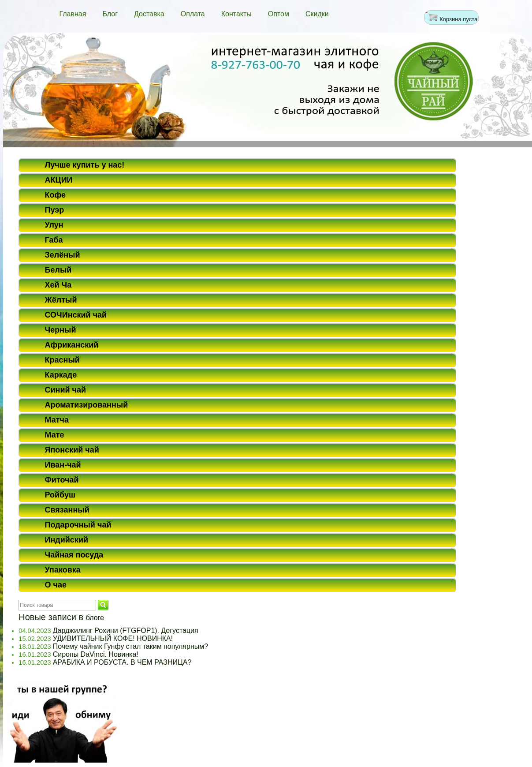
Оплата (193, 14)
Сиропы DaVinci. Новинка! (96, 654)
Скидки (317, 14)
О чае (56, 585)
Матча (57, 420)
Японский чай (72, 450)
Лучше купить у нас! (85, 165)
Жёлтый (61, 300)
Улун (54, 225)
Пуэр (55, 210)
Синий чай (66, 390)
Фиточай (62, 480)
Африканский (72, 345)
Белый (58, 270)
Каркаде (61, 375)
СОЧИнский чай (76, 315)
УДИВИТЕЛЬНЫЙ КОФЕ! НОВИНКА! (113, 638)
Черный (61, 330)
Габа (54, 240)
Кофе (56, 195)
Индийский (67, 540)
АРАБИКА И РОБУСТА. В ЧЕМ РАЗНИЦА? (122, 662)
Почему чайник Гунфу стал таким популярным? (130, 646)
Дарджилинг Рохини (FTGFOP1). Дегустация (126, 630)
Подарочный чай (78, 525)
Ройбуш (60, 495)
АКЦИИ (59, 180)
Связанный (67, 510)
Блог (110, 14)
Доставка (149, 14)
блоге (95, 618)
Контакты (236, 14)
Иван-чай (63, 465)
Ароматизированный (87, 405)
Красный (62, 360)
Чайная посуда (74, 555)
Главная (73, 14)
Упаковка (63, 570)
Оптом (279, 14)
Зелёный (63, 255)
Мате (55, 435)
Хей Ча (58, 285)
